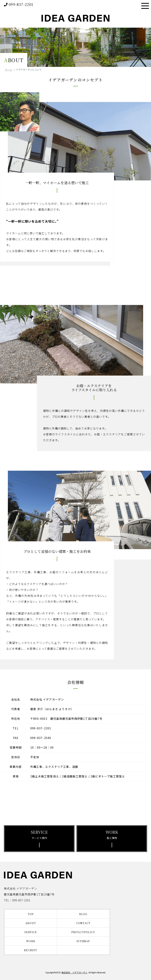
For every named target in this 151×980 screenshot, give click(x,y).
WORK (31, 941)
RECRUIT (31, 950)
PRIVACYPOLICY (83, 932)
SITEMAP (83, 941)
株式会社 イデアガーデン (75, 972)
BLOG (83, 914)
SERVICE (31, 932)
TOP (31, 914)
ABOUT (31, 923)
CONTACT (83, 923)
